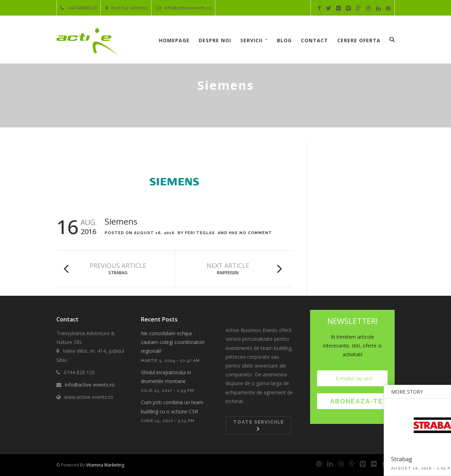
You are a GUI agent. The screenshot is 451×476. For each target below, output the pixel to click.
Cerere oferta (359, 40)
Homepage (174, 40)
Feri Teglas (200, 233)
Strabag (118, 273)
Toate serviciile (259, 425)
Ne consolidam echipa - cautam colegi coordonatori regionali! (173, 342)
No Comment (256, 233)
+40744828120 (79, 8)
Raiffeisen (228, 273)
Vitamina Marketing (105, 465)
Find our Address (126, 8)
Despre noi (215, 40)
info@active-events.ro (184, 8)
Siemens (121, 221)
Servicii (251, 40)
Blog (284, 40)
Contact (314, 40)
